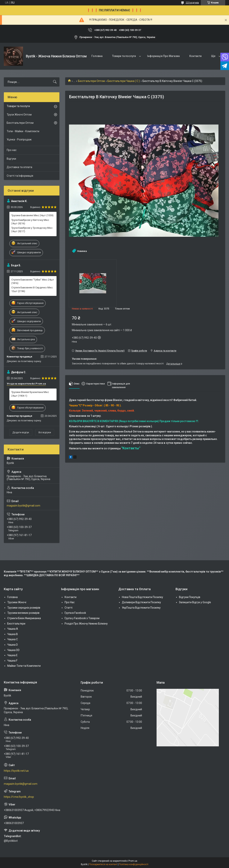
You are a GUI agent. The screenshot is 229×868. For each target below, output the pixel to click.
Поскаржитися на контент (103, 864)
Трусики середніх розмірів (24, 608)
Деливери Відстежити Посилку (141, 602)
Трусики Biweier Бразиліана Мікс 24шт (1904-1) (30, 394)
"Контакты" (131, 448)
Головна (97, 56)
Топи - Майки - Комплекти (23, 131)
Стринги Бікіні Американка (24, 618)
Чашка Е (12, 655)
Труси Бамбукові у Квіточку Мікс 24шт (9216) (30, 222)
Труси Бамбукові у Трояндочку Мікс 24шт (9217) (32, 230)
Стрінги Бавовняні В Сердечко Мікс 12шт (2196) (32, 289)
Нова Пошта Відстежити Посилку (142, 597)
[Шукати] (55, 82)
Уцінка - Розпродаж (19, 139)
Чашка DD (13, 650)
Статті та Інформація (20, 176)
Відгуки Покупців (190, 597)
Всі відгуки (45, 432)
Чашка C (13, 639)
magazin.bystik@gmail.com (23, 506)
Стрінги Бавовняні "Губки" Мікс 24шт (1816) (33, 281)
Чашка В (13, 634)
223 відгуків (192, 3)
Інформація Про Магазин (163, 56)
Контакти (195, 56)
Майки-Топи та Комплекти (24, 666)
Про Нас (70, 602)
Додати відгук (21, 432)
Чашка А (13, 629)
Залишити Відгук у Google (195, 602)
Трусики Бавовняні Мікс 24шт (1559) (32, 215)
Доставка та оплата (19, 167)
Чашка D (13, 645)
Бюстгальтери (16, 624)
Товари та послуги (124, 56)
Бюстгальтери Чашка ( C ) (124, 81)
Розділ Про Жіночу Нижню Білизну (86, 624)
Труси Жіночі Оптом (19, 115)
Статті (69, 608)
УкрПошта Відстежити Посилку (141, 608)
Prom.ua (133, 861)
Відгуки (11, 159)
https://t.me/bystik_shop (19, 797)
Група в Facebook (75, 613)
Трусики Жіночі (17, 602)
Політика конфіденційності (134, 864)
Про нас (12, 150)
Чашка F (12, 661)
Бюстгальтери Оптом (91, 81)
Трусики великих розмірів (23, 613)
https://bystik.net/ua (16, 771)
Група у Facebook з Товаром (82, 618)
